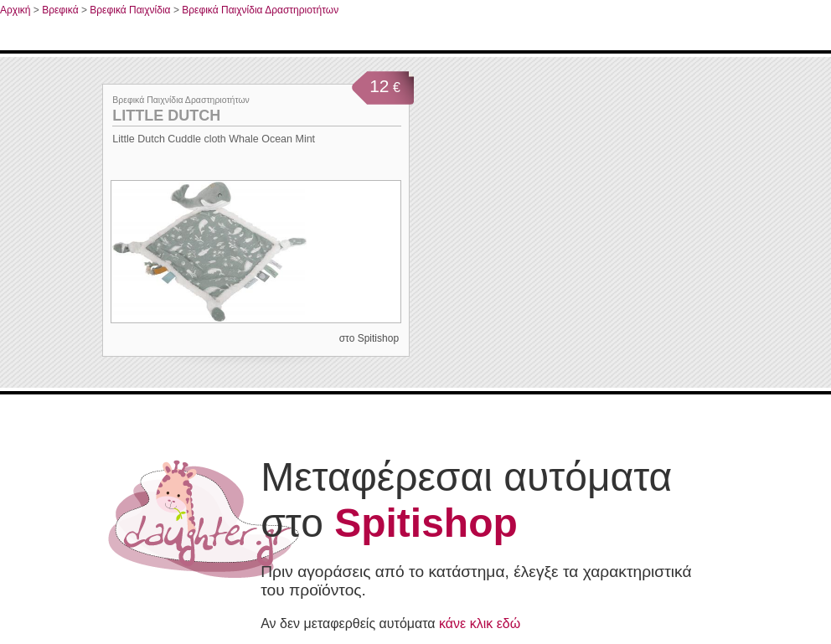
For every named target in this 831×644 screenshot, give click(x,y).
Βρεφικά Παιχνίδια (130, 10)
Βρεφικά (60, 10)
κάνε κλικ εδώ (480, 623)
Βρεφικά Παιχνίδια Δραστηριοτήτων (260, 10)
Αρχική (15, 10)
